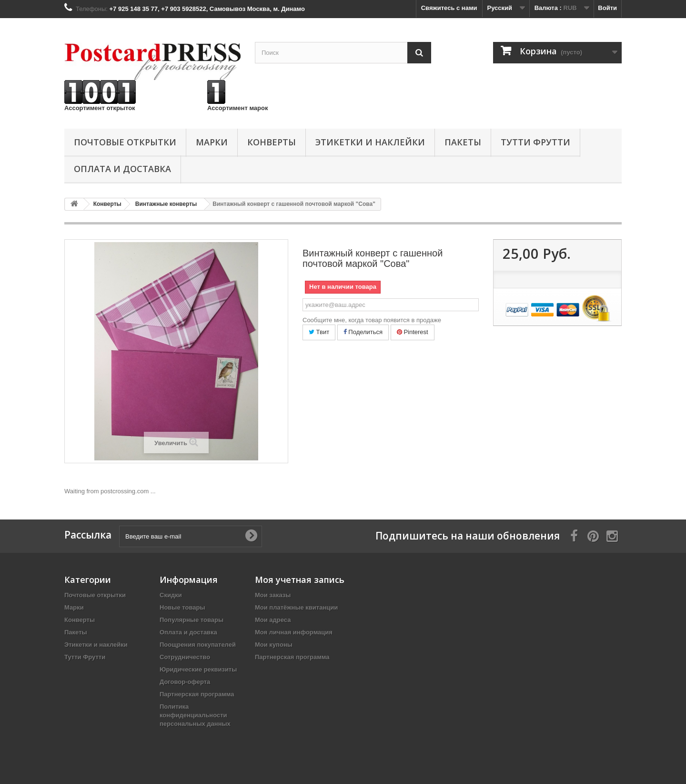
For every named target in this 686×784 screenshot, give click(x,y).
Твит (319, 332)
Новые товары (182, 607)
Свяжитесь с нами (449, 8)
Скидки (171, 595)
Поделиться (363, 332)
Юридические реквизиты (198, 669)
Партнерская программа (197, 694)
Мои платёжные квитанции (296, 607)
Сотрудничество (185, 657)
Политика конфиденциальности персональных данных (195, 715)
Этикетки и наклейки (370, 142)
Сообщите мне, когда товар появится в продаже (372, 320)
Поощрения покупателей (198, 645)
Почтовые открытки (125, 142)
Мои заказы (273, 595)
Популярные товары (192, 620)
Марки (212, 142)
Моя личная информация (294, 632)
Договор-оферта (185, 682)
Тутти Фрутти (535, 142)
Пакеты (463, 142)
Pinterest (413, 332)
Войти (607, 8)
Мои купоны (274, 645)
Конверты (272, 142)
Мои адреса (273, 620)
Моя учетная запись (300, 580)
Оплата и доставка (122, 169)
